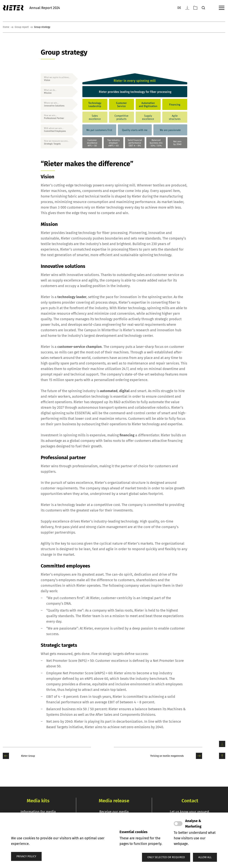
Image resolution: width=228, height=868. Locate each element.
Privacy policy (26, 856)
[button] (166, 857)
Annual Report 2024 (45, 8)
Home (6, 27)
